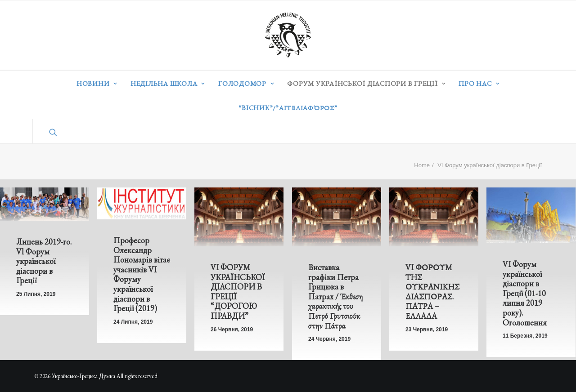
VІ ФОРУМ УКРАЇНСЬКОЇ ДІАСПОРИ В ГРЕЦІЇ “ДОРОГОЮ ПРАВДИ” (238, 292)
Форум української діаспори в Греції (366, 83)
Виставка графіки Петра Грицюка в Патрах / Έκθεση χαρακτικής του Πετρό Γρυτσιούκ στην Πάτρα (335, 297)
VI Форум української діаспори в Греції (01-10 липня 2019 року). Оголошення (524, 296)
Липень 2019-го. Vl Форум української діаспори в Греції (44, 261)
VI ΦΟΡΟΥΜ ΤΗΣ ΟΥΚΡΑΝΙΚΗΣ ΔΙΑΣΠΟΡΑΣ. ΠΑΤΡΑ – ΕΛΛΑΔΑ (432, 293)
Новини (97, 83)
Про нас (479, 83)
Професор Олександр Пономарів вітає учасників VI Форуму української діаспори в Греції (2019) (142, 274)
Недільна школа (168, 83)
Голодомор (246, 83)
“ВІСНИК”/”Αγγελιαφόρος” (288, 108)
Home (422, 165)
